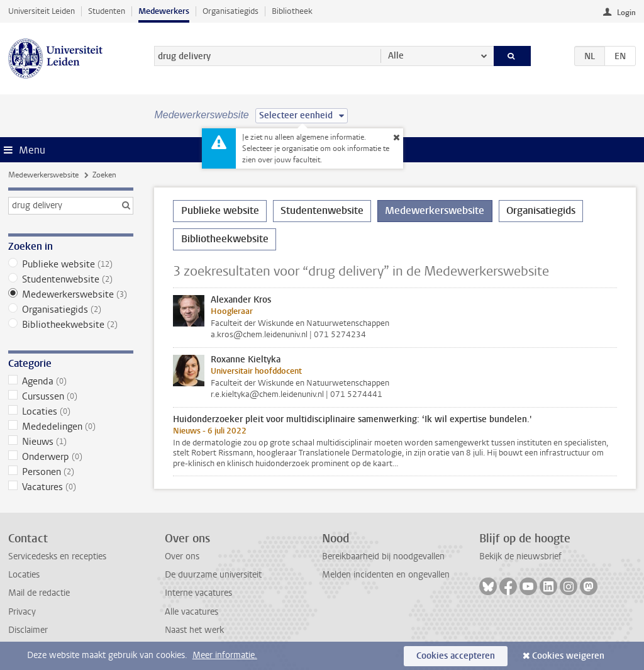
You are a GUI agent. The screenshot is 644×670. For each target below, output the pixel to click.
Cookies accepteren (456, 656)
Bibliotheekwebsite (71, 325)
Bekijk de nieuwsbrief (520, 556)
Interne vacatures (198, 593)
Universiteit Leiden (42, 11)
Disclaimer (28, 630)
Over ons (182, 556)
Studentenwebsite (71, 279)
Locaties (71, 411)
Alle (396, 56)
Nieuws (71, 442)
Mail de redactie (39, 593)
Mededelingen (71, 427)
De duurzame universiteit (213, 575)
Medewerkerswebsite (43, 175)
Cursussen (71, 396)
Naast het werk (194, 630)
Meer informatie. (225, 655)
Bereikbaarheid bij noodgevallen (383, 556)
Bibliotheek (292, 11)
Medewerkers (164, 11)
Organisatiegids (230, 11)
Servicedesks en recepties (57, 556)
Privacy (22, 612)
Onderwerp (71, 457)
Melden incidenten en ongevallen (386, 575)
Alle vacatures (192, 612)
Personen (71, 472)
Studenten (107, 11)
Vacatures (71, 487)
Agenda (71, 381)
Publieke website (71, 264)
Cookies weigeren (568, 656)
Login (626, 13)
